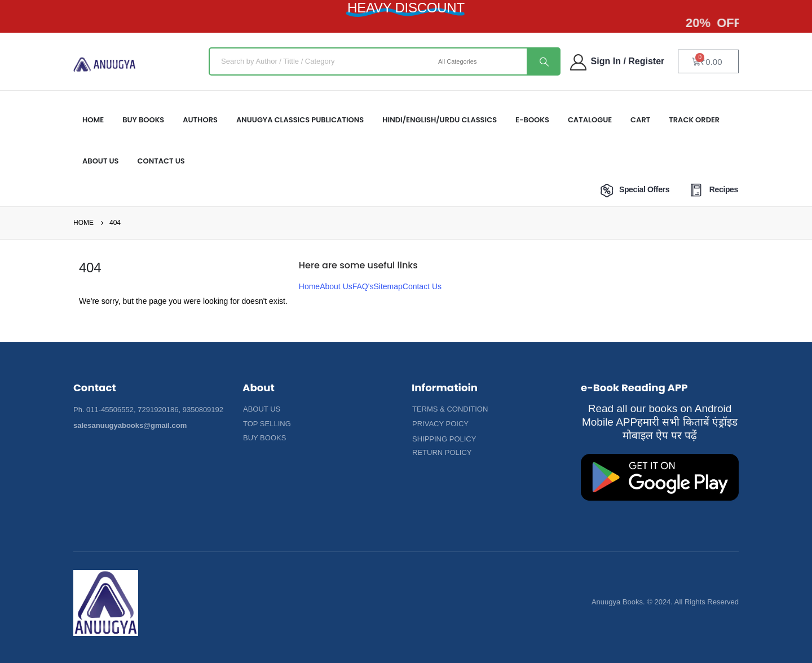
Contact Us (161, 161)
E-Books (532, 120)
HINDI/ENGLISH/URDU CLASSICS (440, 120)
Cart (640, 120)
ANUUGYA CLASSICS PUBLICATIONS (300, 120)
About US (101, 161)
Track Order (694, 120)
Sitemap (388, 286)
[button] (262, 409)
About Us (336, 286)
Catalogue (590, 120)
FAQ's (363, 286)
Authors (200, 120)
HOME (93, 120)
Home (309, 286)
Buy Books (143, 120)
